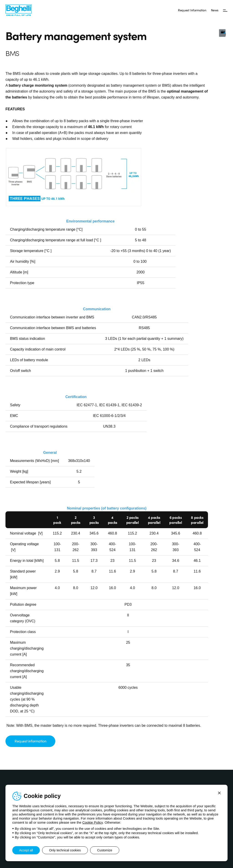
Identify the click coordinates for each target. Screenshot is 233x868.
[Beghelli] (19, 10)
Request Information (192, 10)
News (215, 10)
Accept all (26, 850)
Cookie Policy (93, 822)
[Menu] (225, 10)
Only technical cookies (65, 850)
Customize (105, 850)
